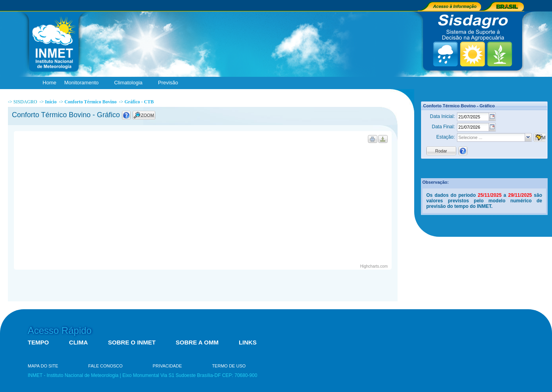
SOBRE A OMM (197, 342)
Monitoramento (83, 83)
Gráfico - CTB (139, 102)
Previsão (170, 83)
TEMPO (38, 342)
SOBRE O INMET (132, 342)
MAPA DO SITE (43, 366)
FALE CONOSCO (106, 366)
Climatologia (130, 83)
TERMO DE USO (229, 366)
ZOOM (148, 115)
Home (50, 83)
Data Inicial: (443, 116)
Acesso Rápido (60, 330)
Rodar (441, 151)
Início (51, 102)
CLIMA (78, 342)
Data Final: (443, 127)
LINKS (248, 342)
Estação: (446, 137)
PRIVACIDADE (168, 366)
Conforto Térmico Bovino (91, 102)
